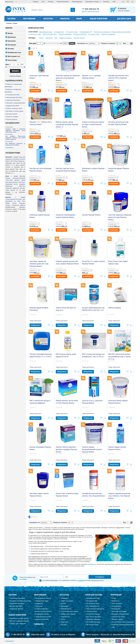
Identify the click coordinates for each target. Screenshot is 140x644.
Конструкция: (12, 45)
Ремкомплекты (66, 609)
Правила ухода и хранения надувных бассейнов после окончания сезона (15, 131)
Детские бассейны (16, 606)
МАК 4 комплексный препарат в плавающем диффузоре (40, 402)
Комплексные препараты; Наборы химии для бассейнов (112, 32)
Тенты (63, 619)
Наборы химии (92, 611)
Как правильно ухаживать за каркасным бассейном (15, 144)
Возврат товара (117, 619)
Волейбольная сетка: (14, 52)
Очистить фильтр (15, 76)
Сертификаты (117, 606)
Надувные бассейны (17, 603)
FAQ (114, 2)
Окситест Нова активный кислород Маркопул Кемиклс (67, 495)
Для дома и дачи (124, 19)
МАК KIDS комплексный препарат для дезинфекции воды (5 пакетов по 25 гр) (119, 357)
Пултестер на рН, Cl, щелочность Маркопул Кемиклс (92, 402)
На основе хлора (94, 34)
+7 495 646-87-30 (18, 635)
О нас (114, 598)
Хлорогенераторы (42, 609)
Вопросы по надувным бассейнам (13, 91)
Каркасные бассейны (17, 598)
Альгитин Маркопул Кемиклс (91, 215)
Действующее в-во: (14, 56)
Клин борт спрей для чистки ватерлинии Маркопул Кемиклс (66, 170)
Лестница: (11, 49)
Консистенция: (12, 60)
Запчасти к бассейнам (43, 611)
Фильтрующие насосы (43, 598)
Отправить (100, 577)
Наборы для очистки (68, 614)
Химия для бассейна (13, 100)
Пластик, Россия (79, 38)
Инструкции (116, 609)
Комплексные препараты (95, 609)
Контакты (106, 2)
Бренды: (10, 33)
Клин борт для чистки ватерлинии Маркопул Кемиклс (40, 170)
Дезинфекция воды (46, 32)
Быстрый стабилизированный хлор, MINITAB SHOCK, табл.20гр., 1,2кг (93, 309)
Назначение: (12, 41)
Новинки (36, 2)
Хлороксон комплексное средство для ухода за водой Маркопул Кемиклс (93, 124)
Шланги (63, 603)
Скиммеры (65, 598)
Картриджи (65, 606)
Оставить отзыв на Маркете (63, 635)
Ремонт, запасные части (14, 108)
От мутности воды (72, 32)
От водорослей (59, 32)
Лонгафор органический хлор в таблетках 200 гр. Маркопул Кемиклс (118, 78)
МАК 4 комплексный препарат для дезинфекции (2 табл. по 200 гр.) (93, 355)
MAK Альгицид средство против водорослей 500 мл (66, 355)
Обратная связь (38, 635)
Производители (77, 2)
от (10, 64)
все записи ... (10, 147)
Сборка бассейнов (63, 2)
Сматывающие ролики (43, 617)
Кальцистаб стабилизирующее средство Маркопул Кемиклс (66, 216)
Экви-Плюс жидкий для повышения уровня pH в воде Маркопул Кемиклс (120, 217)
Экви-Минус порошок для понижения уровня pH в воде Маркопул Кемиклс (39, 264)
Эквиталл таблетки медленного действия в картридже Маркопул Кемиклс (66, 449)
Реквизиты (116, 601)
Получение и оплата (92, 2)
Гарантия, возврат (12, 117)
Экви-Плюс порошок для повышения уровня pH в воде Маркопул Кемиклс (68, 78)
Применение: (12, 37)
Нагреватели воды (42, 601)
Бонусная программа (119, 611)
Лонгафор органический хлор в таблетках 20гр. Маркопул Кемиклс (94, 495)
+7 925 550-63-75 (90, 9)
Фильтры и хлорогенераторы (16, 103)
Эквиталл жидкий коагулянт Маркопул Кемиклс (117, 448)
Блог (43, 2)
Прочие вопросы (12, 119)
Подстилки (65, 622)
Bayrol (41, 38)
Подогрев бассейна (13, 106)
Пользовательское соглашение (123, 622)
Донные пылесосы (42, 619)
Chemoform (49, 38)
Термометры (65, 617)
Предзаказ (35, 325)
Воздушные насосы (42, 614)
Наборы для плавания (18, 624)
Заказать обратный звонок (90, 11)
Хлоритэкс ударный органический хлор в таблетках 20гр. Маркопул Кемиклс (119, 496)
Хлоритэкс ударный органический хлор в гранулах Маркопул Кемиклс (67, 262)
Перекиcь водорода (65, 34)
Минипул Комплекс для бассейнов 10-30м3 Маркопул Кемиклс (67, 402)
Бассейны (12, 19)
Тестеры (64, 625)
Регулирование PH (86, 32)
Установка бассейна (13, 95)
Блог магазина (117, 603)
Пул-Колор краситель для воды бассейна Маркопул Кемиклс (118, 123)
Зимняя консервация (108, 34)
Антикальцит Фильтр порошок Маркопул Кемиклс (118, 402)
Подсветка (39, 603)
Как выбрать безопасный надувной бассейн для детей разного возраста (15, 138)
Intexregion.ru (92, 564)
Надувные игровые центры (19, 618)
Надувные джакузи (17, 609)
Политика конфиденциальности (123, 625)
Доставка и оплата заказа (15, 111)
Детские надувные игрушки (19, 621)
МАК (56, 38)
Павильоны (65, 19)
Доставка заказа (12, 114)
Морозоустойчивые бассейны (20, 601)
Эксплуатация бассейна (14, 97)
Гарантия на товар (118, 617)
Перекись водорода (115, 308)
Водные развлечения (99, 19)
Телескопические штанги (70, 611)
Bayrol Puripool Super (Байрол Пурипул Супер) (118, 262)
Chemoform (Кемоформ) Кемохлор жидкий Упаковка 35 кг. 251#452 (41, 355)
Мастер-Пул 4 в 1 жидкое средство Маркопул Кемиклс (93, 262)
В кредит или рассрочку (120, 614)
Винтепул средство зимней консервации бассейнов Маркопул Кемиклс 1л (67, 124)
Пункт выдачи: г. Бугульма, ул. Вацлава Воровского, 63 (110, 635)
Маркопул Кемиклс (66, 38)
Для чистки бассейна (50, 34)
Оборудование (29, 19)
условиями (81, 580)
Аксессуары (48, 19)
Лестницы (39, 606)
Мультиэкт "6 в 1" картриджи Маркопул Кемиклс (91, 77)
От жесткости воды (35, 34)
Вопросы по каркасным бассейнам (13, 85)
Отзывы (51, 2)
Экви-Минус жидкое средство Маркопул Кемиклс (39, 495)
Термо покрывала (67, 601)
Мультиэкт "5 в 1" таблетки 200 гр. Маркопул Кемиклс (41, 123)
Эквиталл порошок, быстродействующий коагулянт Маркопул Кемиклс (92, 449)
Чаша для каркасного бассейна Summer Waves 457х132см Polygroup (15, 159)
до (18, 64)
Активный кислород (80, 34)
